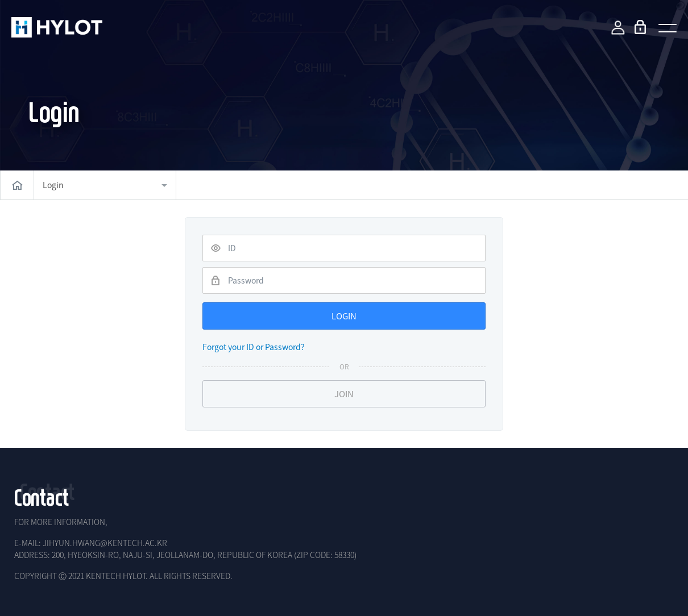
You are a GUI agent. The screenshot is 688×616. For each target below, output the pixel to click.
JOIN (344, 394)
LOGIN (344, 316)
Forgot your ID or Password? (254, 347)
